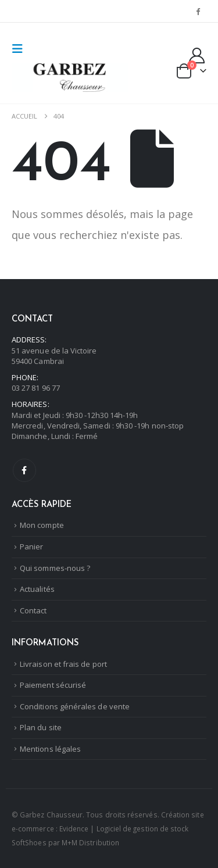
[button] (21, 49)
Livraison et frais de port (63, 664)
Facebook (24, 470)
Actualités (37, 589)
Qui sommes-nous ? (55, 568)
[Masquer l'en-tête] (70, 78)
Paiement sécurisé (53, 685)
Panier (31, 546)
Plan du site (41, 727)
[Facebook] (198, 11)
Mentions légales (50, 749)
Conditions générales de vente (75, 706)
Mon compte (42, 525)
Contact (33, 610)
